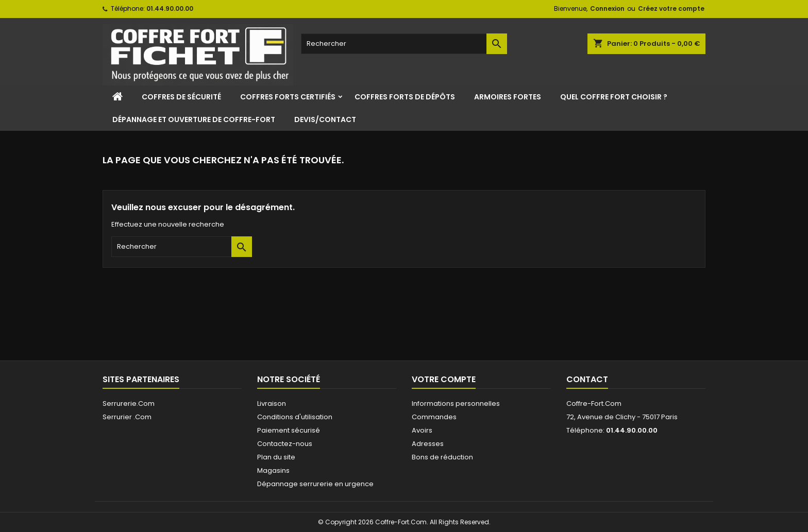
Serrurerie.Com (129, 404)
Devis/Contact (325, 119)
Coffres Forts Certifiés (288, 97)
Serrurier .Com (127, 417)
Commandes (434, 417)
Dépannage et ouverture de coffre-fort (194, 119)
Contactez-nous (285, 444)
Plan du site (276, 457)
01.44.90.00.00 (170, 8)
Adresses (428, 444)
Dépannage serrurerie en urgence (315, 484)
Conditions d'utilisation (295, 417)
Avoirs (422, 430)
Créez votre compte (671, 8)
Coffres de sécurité (181, 97)
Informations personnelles (456, 404)
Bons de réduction (442, 457)
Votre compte (444, 379)
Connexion (607, 8)
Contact (587, 379)
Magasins (273, 470)
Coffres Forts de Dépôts (405, 97)
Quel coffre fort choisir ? (614, 97)
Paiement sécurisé (289, 430)
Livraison (272, 404)
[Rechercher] (404, 44)
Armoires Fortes (508, 97)
